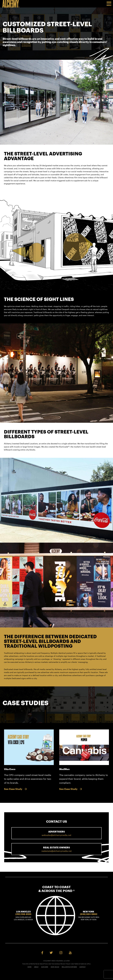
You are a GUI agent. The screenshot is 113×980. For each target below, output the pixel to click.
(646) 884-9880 (89, 914)
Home (29, 967)
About (36, 967)
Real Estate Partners (69, 967)
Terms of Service (80, 964)
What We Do (55, 967)
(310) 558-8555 (23, 914)
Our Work (45, 967)
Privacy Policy (65, 964)
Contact (83, 967)
